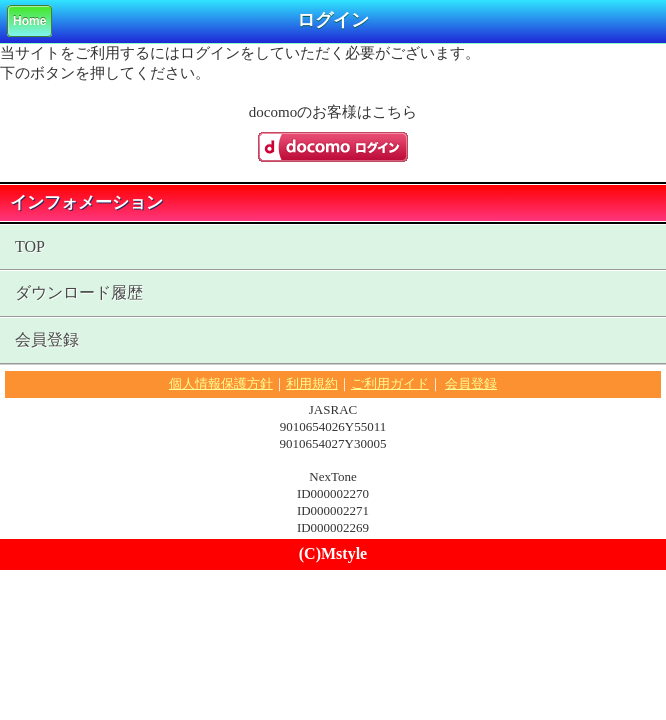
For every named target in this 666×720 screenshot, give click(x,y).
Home (29, 21)
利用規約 (312, 383)
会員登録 (47, 339)
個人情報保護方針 (221, 383)
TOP (30, 246)
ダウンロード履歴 (79, 292)
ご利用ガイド (390, 383)
